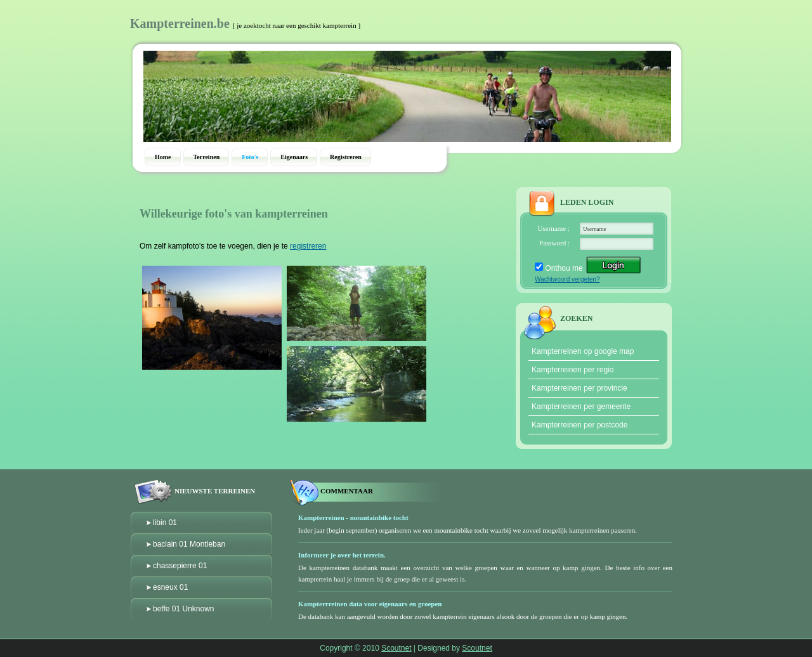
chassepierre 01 (180, 566)
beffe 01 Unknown (184, 609)
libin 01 (165, 523)
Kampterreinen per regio (573, 370)
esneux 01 (170, 587)
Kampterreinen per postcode (580, 425)
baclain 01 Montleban (189, 544)
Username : (554, 228)
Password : (554, 243)
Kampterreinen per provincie (580, 388)
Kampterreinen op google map (583, 351)
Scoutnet (396, 648)
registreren (308, 246)
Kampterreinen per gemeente (581, 407)
